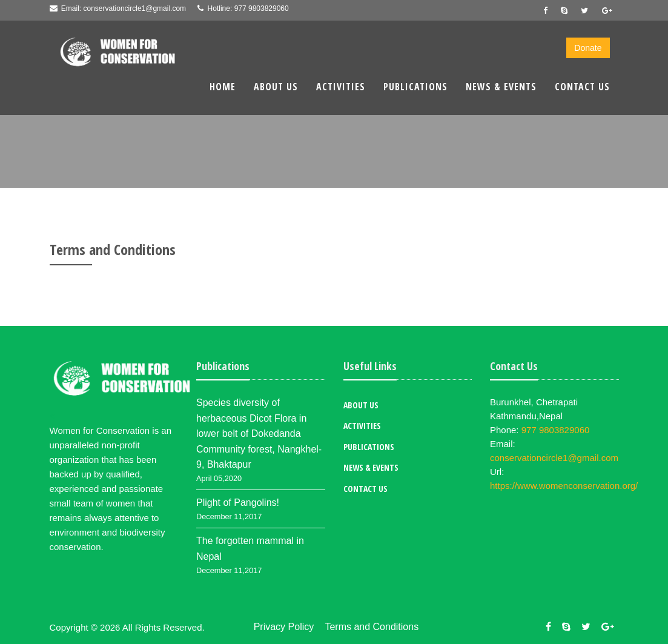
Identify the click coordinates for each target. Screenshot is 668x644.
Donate (588, 48)
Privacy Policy (284, 627)
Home (223, 87)
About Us (276, 87)
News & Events (501, 87)
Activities (341, 87)
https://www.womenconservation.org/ (564, 486)
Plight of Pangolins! (238, 503)
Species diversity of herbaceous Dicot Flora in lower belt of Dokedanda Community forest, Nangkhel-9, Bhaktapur (259, 433)
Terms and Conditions (372, 627)
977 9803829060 (262, 8)
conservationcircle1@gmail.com (135, 8)
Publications (415, 87)
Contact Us (582, 87)
